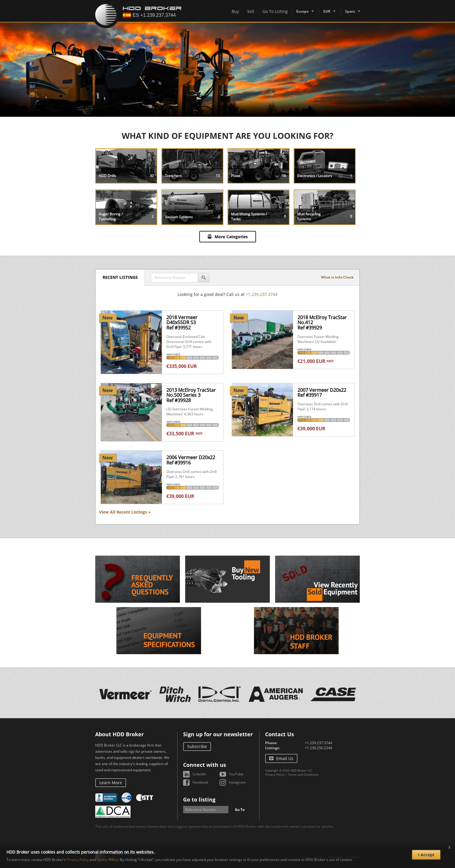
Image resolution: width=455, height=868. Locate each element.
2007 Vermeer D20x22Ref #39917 (322, 393)
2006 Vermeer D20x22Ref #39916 (191, 460)
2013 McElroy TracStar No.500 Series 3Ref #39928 (191, 395)
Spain (350, 11)
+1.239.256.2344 (318, 748)
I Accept (426, 855)
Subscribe (197, 746)
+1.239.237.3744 (262, 294)
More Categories (231, 237)
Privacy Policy (275, 774)
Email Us (285, 758)
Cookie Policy (107, 860)
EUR (327, 11)
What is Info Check (337, 277)
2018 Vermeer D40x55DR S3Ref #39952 (182, 323)
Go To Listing (275, 11)
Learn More (111, 783)
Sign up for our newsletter (218, 734)
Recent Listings (121, 277)
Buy (235, 11)
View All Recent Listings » (125, 512)
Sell (251, 11)
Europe (302, 11)
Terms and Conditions (303, 774)
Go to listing (199, 799)
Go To (240, 810)
